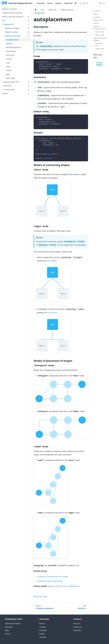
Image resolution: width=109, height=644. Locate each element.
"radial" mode (99, 49)
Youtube (42, 627)
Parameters (97, 17)
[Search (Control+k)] (92, 3)
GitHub (42, 624)
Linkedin (43, 637)
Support (58, 3)
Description (97, 11)
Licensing (77, 630)
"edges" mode (99, 35)
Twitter (42, 634)
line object (81, 245)
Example (96, 23)
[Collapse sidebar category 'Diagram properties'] (29, 36)
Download (68, 3)
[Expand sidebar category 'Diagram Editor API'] (29, 82)
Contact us (77, 627)
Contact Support (99, 64)
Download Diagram (13, 624)
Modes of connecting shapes (99, 28)
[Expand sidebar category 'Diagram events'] (29, 32)
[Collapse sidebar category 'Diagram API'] (29, 24)
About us (77, 624)
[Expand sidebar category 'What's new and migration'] (29, 17)
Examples (41, 3)
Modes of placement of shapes (100, 39)
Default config (98, 20)
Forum (50, 3)
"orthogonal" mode (99, 44)
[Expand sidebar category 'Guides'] (29, 93)
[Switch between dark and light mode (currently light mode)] (75, 3)
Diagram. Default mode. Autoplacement (63, 586)
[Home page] (36, 10)
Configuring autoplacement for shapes (52, 577)
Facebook (43, 630)
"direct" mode (99, 32)
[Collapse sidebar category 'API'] (29, 20)
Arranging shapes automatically (50, 581)
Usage (95, 14)
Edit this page (40, 597)
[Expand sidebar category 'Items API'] (29, 86)
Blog (7, 630)
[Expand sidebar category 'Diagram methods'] (29, 28)
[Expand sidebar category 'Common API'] (29, 90)
